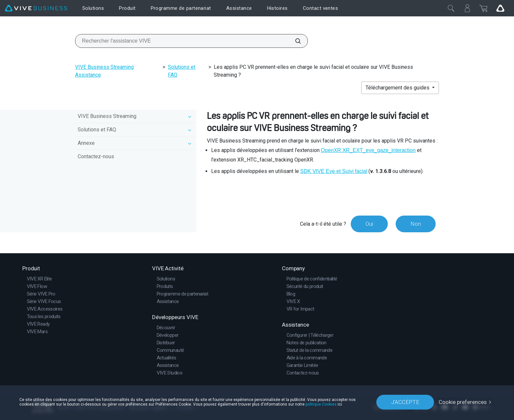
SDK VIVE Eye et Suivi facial (334, 171)
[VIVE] (36, 8)
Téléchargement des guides (398, 88)
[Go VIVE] (500, 8)
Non (416, 224)
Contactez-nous (96, 156)
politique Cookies (321, 404)
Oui (369, 224)
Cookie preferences (463, 402)
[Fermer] (451, 8)
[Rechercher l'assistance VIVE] (294, 41)
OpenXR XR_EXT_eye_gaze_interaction (368, 150)
